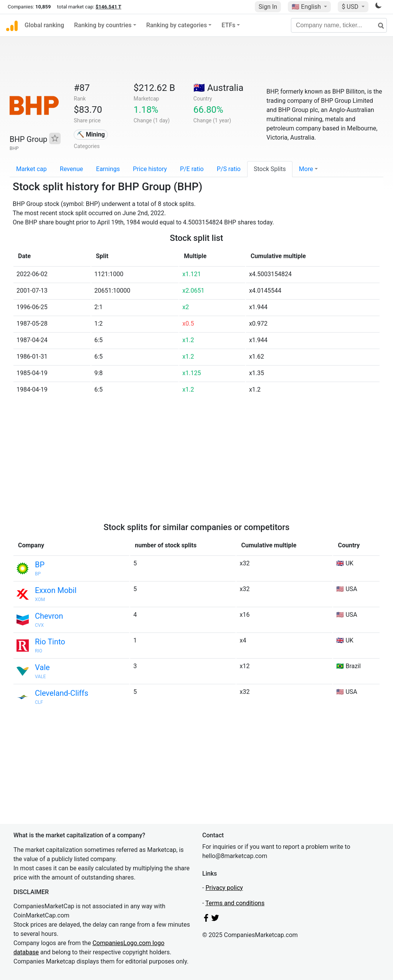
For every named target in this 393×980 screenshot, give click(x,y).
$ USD (351, 7)
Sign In (268, 7)
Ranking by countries (103, 25)
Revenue (72, 169)
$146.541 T (108, 7)
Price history (150, 169)
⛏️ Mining (91, 134)
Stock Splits (270, 169)
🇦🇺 (218, 88)
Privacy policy (224, 888)
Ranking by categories (177, 25)
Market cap (31, 169)
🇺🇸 (307, 7)
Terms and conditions (235, 903)
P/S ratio (229, 169)
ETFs (228, 25)
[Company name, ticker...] (339, 25)
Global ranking (44, 25)
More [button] (306, 169)
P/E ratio (192, 169)
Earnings (108, 169)
